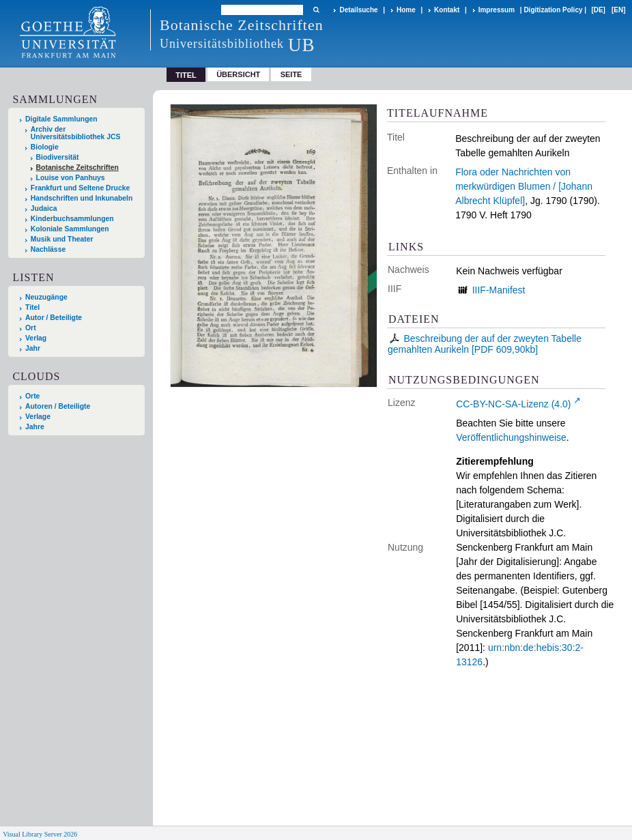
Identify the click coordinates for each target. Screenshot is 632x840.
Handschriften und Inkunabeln (82, 198)
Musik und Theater (62, 239)
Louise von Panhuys (71, 178)
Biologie (45, 147)
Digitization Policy (553, 10)
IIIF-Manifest (499, 290)
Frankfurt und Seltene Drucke (81, 188)
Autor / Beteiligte (54, 318)
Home (406, 10)
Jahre (35, 427)
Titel (32, 307)
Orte (32, 396)
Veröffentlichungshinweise (511, 437)
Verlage (38, 417)
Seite (291, 74)
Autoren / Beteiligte (58, 406)
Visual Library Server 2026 (40, 834)
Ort (31, 328)
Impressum (497, 10)
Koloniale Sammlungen (70, 229)
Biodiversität (58, 157)
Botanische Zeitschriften (77, 168)
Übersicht (238, 74)
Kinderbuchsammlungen (72, 219)
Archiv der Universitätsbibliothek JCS (76, 133)
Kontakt (447, 10)
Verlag (36, 338)
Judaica (44, 208)
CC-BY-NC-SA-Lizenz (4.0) (513, 404)
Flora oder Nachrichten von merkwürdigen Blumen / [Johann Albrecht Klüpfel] (524, 186)
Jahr (33, 348)
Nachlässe (48, 249)
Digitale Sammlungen (61, 119)
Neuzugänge (46, 297)
